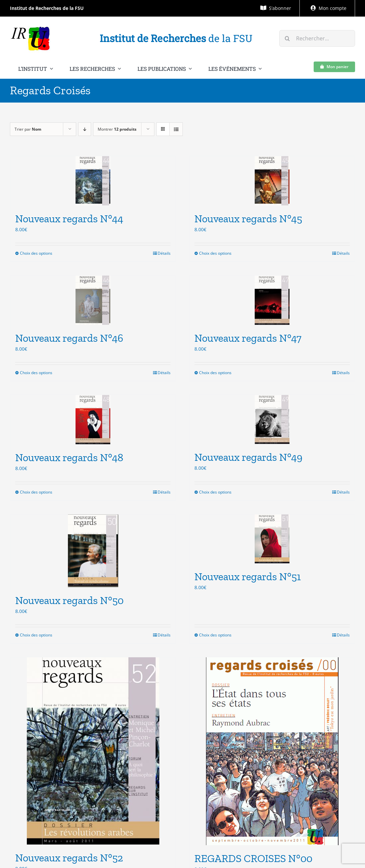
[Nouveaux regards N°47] (272, 300)
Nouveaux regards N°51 (248, 577)
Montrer (117, 129)
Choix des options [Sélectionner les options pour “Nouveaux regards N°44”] (36, 253)
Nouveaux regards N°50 (69, 600)
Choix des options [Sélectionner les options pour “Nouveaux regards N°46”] (36, 373)
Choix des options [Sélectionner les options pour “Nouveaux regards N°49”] (215, 492)
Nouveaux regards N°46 (69, 338)
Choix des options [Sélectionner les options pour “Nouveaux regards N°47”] (215, 373)
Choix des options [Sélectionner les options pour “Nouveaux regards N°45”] (215, 253)
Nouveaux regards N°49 (248, 457)
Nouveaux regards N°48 (69, 457)
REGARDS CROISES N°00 (253, 858)
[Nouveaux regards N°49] (272, 419)
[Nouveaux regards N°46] (93, 300)
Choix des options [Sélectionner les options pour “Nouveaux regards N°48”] (36, 492)
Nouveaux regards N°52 (69, 858)
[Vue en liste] (176, 129)
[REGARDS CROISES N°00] (272, 751)
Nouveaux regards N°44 (69, 219)
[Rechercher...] (317, 38)
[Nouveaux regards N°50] (93, 551)
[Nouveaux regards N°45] (272, 181)
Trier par (28, 129)
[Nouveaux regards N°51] (272, 539)
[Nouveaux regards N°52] (93, 751)
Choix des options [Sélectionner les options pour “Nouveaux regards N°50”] (36, 635)
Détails (164, 253)
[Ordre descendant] (85, 129)
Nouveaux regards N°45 (248, 219)
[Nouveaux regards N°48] (93, 420)
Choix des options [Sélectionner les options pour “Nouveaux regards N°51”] (215, 635)
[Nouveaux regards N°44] (93, 181)
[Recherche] (287, 38)
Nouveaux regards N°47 (248, 338)
